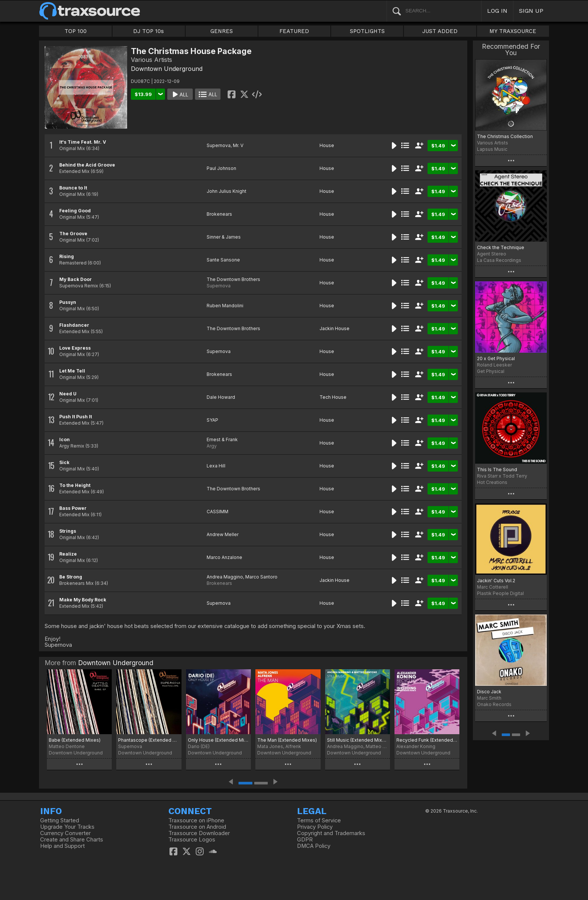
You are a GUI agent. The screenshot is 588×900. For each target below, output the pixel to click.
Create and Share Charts (72, 840)
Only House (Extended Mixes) (218, 740)
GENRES (222, 31)
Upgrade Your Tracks (67, 827)
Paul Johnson (221, 168)
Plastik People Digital (500, 593)
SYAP (212, 420)
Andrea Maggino (225, 577)
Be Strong (71, 577)
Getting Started (60, 820)
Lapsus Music (492, 149)
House (327, 145)
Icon (64, 439)
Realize (68, 554)
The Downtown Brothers (233, 279)
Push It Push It (76, 417)
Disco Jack (489, 692)
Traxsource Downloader (199, 833)
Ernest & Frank (222, 439)
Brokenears (219, 214)
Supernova (219, 145)
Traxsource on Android (197, 827)
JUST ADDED (440, 31)
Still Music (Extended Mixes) (358, 740)
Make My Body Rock (83, 600)
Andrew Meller (223, 534)
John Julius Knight (226, 191)
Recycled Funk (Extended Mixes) (427, 740)
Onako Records (494, 704)
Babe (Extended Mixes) (75, 740)
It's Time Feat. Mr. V (83, 142)
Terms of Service (319, 820)
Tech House (333, 397)
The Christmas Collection (505, 136)
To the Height (75, 485)
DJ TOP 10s (148, 31)
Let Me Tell (72, 371)
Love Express (75, 348)
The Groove (73, 234)
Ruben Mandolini (225, 306)
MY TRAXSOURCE (513, 31)
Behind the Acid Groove (87, 165)
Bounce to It (73, 188)
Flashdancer (74, 325)
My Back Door (76, 279)
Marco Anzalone (224, 557)
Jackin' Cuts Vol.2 (496, 581)
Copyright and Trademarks (331, 833)
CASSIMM (217, 512)
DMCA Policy (314, 846)
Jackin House (334, 328)
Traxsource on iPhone (196, 820)
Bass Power (73, 508)
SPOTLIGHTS (367, 31)
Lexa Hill (216, 466)
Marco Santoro (261, 577)
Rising (67, 256)
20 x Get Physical (496, 358)
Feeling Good (75, 211)
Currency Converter (65, 833)
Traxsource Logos (192, 840)
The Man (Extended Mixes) (287, 740)
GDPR (305, 840)
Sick (64, 462)
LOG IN (497, 11)
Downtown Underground (167, 69)
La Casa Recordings (499, 260)
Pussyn (68, 302)
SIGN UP (531, 11)
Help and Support (62, 846)
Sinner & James (224, 237)
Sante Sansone (223, 260)
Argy (212, 446)
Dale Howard (221, 397)
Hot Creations (492, 482)
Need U (68, 394)
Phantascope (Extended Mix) (149, 740)
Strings (68, 531)
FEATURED (294, 31)
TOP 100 (76, 31)
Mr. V (238, 145)
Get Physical (491, 371)
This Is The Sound (497, 470)
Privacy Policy (315, 827)
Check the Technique (501, 247)
